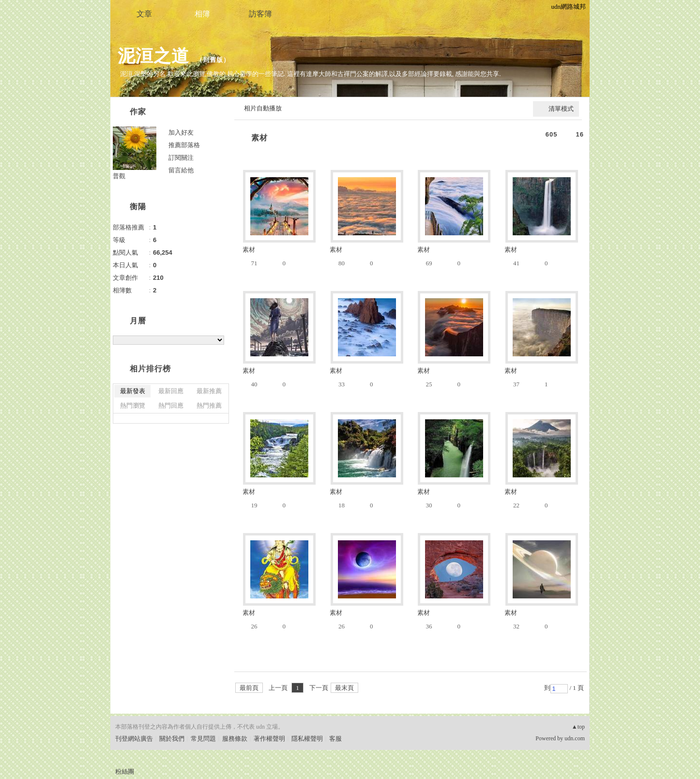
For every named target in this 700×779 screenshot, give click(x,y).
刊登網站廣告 (134, 739)
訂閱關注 (181, 158)
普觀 (119, 176)
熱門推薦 (209, 405)
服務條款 (235, 739)
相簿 (202, 14)
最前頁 (249, 688)
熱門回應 (171, 405)
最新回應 (171, 391)
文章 (144, 14)
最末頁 (344, 688)
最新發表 (133, 391)
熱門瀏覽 (133, 405)
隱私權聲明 (307, 739)
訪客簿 (260, 14)
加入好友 (181, 132)
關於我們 (172, 739)
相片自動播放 (263, 108)
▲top (578, 727)
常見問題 (203, 739)
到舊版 (213, 60)
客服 (335, 739)
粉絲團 (125, 771)
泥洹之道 (153, 56)
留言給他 (181, 170)
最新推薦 (209, 391)
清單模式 (561, 109)
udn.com (575, 738)
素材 (259, 138)
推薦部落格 (184, 145)
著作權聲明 (269, 739)
